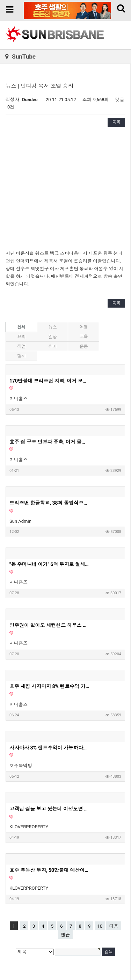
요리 (21, 337)
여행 (83, 327)
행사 (21, 356)
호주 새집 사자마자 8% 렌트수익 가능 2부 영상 (50, 686)
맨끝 (65, 935)
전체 (21, 327)
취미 (52, 346)
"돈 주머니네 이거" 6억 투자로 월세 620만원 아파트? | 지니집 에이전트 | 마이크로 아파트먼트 (50, 564)
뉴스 (52, 327)
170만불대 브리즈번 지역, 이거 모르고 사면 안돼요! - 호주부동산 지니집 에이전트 (50, 381)
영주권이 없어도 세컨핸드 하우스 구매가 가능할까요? (50, 625)
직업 (21, 346)
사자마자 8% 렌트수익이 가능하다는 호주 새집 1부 (50, 748)
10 (100, 926)
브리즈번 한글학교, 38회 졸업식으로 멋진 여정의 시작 (50, 503)
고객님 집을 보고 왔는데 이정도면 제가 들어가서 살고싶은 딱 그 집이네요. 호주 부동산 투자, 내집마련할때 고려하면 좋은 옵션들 (50, 809)
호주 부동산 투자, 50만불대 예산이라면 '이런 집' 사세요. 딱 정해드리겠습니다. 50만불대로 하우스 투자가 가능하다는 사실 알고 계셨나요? (50, 870)
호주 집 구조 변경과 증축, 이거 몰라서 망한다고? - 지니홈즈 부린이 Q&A (50, 442)
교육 (83, 337)
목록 (116, 122)
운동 (83, 346)
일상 (52, 337)
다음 (114, 926)
